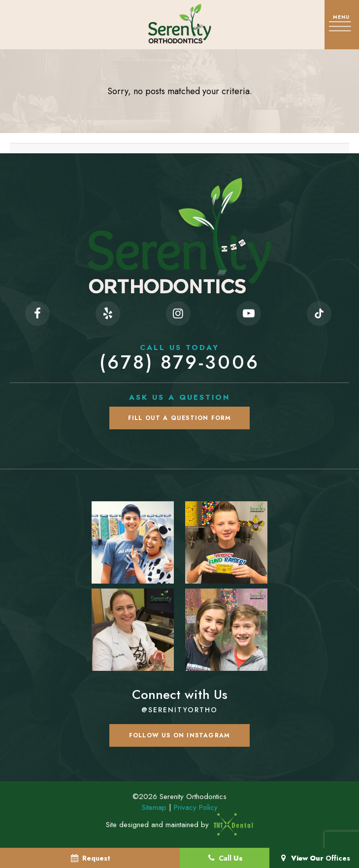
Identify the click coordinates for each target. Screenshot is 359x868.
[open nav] (342, 24)
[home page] (179, 24)
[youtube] (249, 313)
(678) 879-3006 (179, 358)
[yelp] (108, 313)
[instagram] (178, 313)
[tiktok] (319, 313)
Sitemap (154, 807)
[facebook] (37, 313)
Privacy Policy (196, 807)
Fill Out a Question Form (180, 418)
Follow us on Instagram (179, 735)
